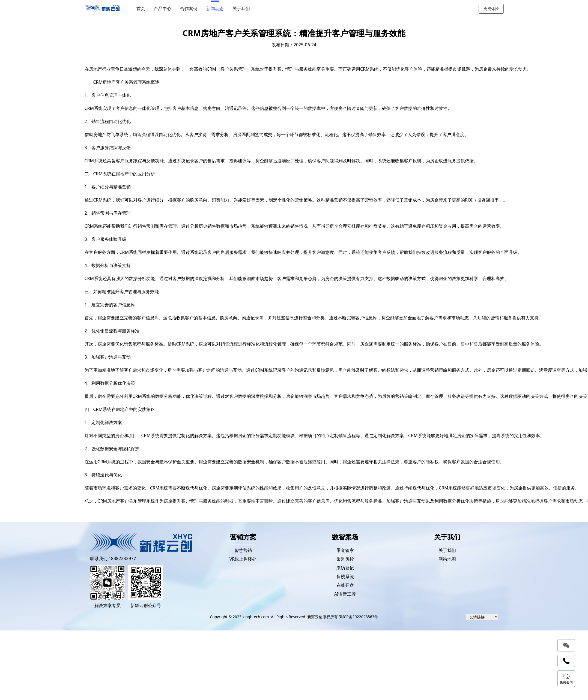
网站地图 (447, 559)
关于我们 (241, 9)
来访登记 (345, 568)
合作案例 (189, 9)
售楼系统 (345, 576)
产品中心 (163, 9)
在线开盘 (345, 585)
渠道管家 (345, 550)
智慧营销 (243, 550)
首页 (141, 9)
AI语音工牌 (345, 594)
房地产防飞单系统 (111, 134)
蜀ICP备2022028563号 (359, 617)
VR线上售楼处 (243, 559)
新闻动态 (215, 9)
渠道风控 (345, 559)
